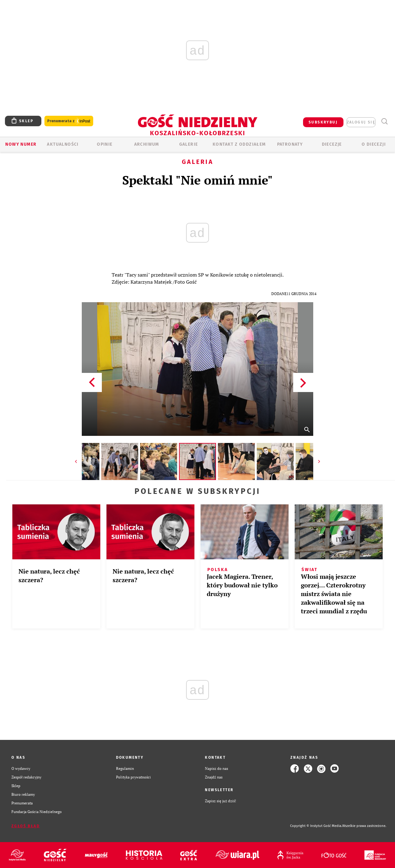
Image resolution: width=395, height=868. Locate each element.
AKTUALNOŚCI (63, 144)
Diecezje (332, 144)
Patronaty (290, 144)
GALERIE (189, 144)
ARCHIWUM (147, 144)
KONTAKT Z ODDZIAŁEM (239, 144)
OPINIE (105, 144)
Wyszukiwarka (384, 121)
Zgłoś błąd (26, 826)
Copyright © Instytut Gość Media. (316, 826)
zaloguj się (361, 122)
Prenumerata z (69, 121)
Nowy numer (21, 144)
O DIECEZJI (374, 144)
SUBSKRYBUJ (323, 122)
